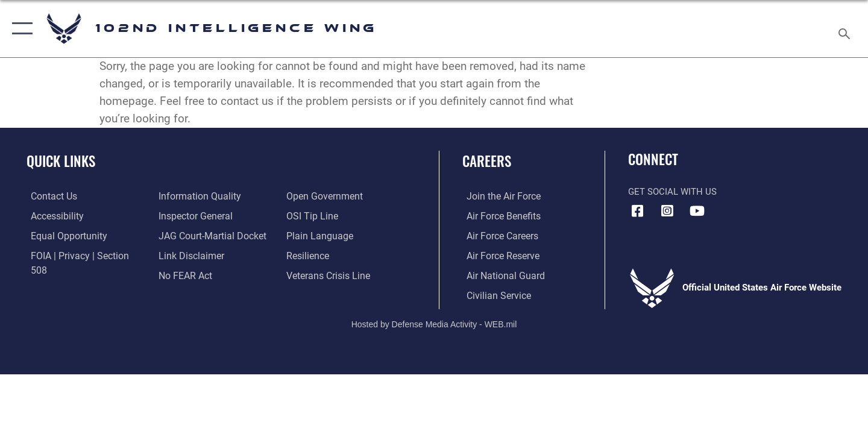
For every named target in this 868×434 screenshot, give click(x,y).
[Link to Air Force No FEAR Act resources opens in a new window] (184, 255)
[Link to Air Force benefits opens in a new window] (498, 215)
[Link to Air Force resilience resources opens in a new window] (308, 235)
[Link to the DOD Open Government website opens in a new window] (193, 275)
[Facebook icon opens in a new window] (637, 211)
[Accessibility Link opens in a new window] (52, 215)
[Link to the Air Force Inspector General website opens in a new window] (193, 196)
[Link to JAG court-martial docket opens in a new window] (209, 215)
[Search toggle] (846, 29)
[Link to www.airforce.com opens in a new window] (498, 196)
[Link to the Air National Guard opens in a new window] (499, 275)
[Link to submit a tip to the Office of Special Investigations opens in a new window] (312, 196)
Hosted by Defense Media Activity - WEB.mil (434, 322)
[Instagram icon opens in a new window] (667, 211)
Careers (487, 161)
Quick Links (61, 161)
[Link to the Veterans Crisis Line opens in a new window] (328, 255)
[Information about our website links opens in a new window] (189, 235)
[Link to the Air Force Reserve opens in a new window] (498, 255)
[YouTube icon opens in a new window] (697, 211)
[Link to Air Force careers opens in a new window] (498, 235)
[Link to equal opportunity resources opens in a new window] (62, 235)
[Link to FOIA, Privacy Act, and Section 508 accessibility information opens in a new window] (82, 255)
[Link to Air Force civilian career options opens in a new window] (493, 294)
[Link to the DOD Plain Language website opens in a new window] (318, 215)
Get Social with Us (672, 192)
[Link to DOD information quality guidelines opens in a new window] (65, 275)
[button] (20, 29)
